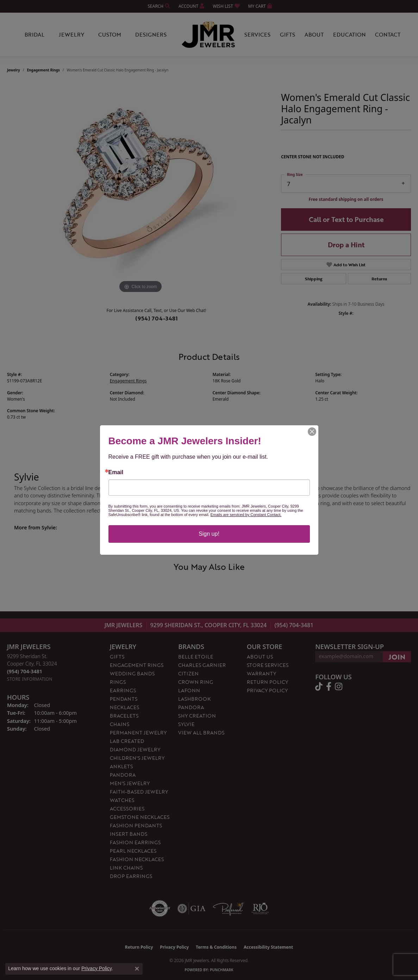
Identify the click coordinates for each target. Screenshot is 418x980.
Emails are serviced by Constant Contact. (246, 515)
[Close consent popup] (137, 969)
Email (116, 472)
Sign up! (209, 534)
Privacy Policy (96, 968)
